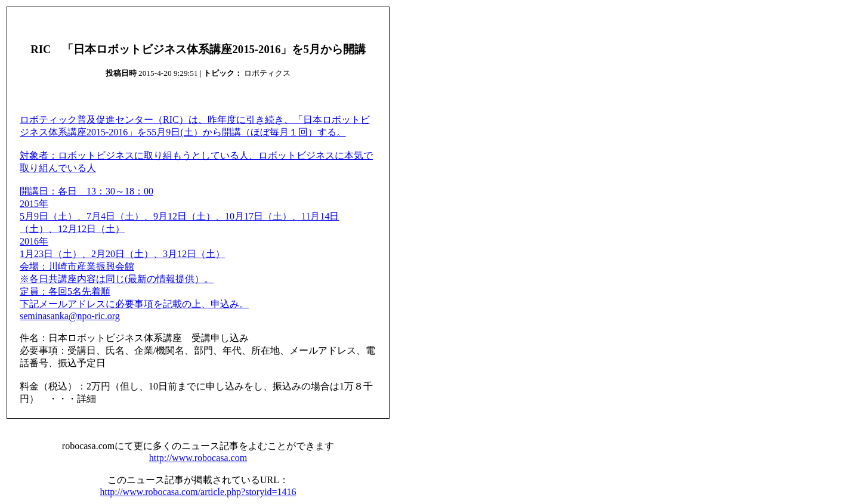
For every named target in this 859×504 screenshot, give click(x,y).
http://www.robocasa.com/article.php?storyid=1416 (198, 492)
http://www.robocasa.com (198, 458)
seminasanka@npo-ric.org (70, 316)
